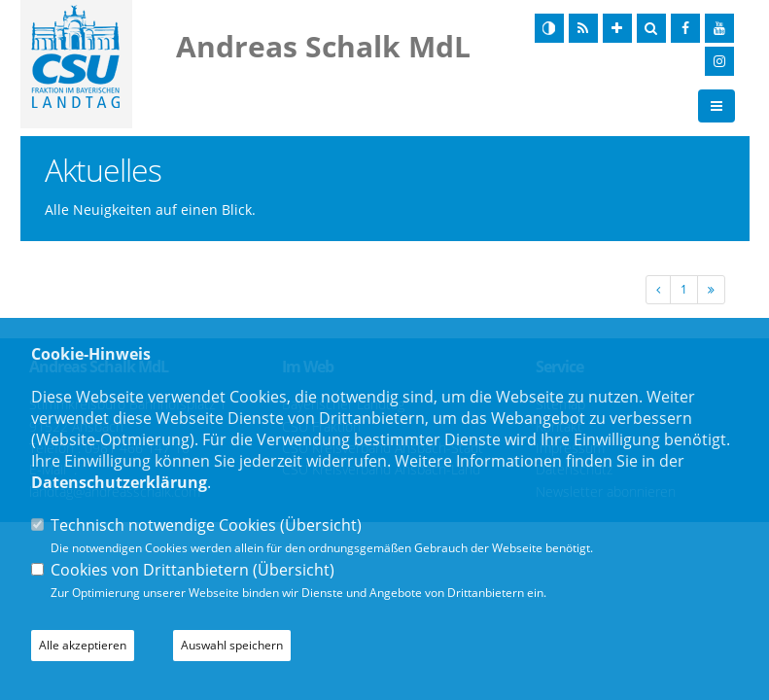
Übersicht (321, 525)
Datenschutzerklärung (119, 482)
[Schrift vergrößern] (617, 28)
